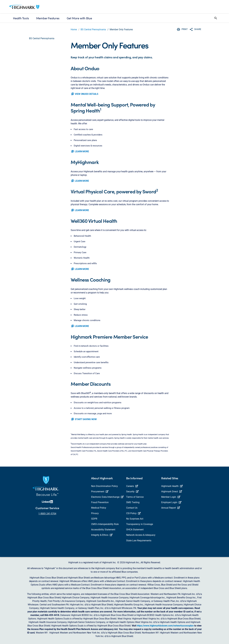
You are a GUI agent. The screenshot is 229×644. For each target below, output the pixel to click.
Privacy (95, 513)
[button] (216, 18)
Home (74, 29)
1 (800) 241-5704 (47, 513)
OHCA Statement (135, 529)
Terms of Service (135, 497)
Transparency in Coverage (140, 524)
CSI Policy (133, 513)
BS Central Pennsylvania (93, 29)
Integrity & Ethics (102, 535)
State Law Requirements (139, 540)
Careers (132, 486)
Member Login (171, 497)
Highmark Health (172, 486)
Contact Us (132, 508)
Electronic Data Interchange (107, 497)
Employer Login (171, 502)
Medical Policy (99, 508)
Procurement (100, 491)
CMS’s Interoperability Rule (105, 524)
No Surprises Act (135, 519)
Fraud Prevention (100, 502)
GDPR (94, 519)
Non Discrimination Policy (104, 486)
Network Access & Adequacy (141, 535)
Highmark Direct (172, 491)
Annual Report (171, 508)
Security (132, 491)
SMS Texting (133, 502)
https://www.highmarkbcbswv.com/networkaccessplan (165, 625)
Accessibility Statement (103, 529)
